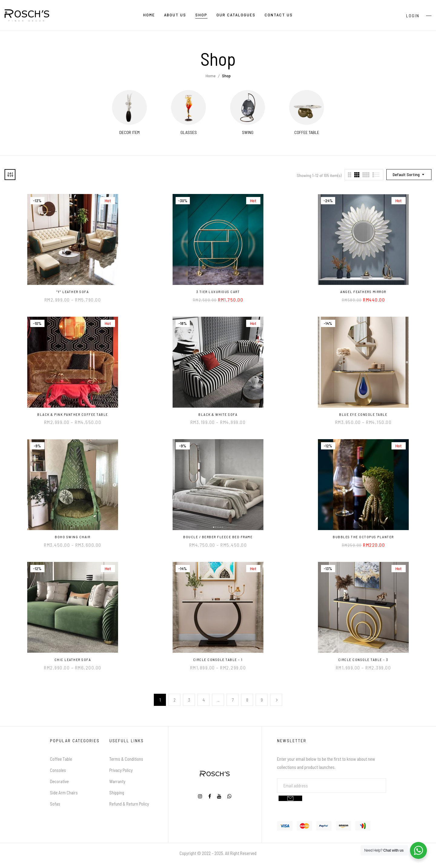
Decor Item (129, 132)
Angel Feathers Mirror (363, 292)
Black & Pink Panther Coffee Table (73, 414)
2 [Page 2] (175, 700)
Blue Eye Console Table (363, 414)
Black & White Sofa (218, 414)
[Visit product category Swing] (248, 107)
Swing (248, 132)
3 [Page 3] (189, 700)
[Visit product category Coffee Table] (307, 107)
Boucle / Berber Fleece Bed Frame (218, 537)
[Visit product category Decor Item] (129, 107)
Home (211, 76)
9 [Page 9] (262, 700)
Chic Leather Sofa (73, 659)
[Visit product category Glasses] (188, 107)
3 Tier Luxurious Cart (218, 292)
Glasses (189, 132)
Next (276, 700)
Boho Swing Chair (73, 537)
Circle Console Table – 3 (363, 659)
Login (413, 16)
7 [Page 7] (233, 700)
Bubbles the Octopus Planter (363, 537)
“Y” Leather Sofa (73, 292)
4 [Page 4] (204, 700)
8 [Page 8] (247, 700)
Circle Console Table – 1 (218, 659)
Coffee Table (307, 132)
